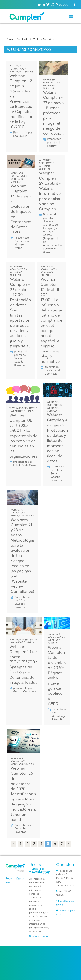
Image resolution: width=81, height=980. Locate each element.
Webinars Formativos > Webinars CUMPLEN (21, 69)
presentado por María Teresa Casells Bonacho (58, 474)
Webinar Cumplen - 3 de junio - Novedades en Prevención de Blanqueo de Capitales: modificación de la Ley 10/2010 (21, 102)
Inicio (10, 39)
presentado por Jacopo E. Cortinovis (53, 371)
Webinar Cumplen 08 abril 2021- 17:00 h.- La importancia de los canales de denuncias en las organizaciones (23, 436)
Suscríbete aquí (39, 936)
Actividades (23, 39)
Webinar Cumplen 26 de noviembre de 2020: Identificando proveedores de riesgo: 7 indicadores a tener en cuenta (23, 794)
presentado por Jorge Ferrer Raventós (24, 829)
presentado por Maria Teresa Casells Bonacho (21, 359)
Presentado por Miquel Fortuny (54, 142)
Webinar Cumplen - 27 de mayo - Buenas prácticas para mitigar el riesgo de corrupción (53, 113)
